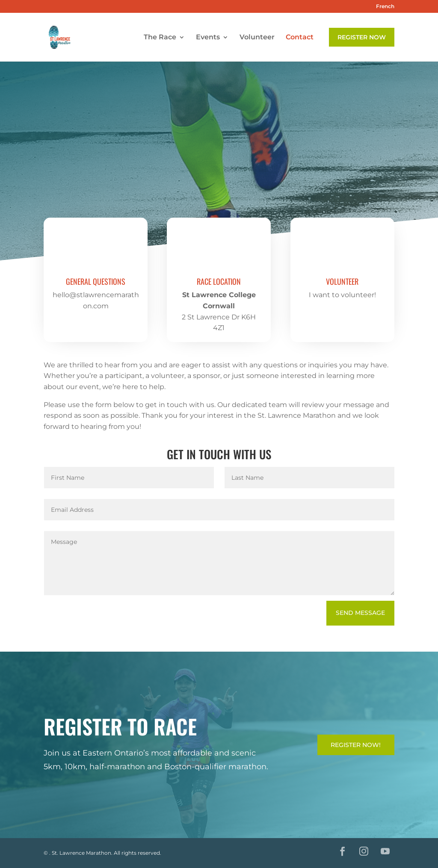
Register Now (362, 37)
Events (208, 38)
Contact (300, 38)
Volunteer (257, 38)
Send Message (360, 613)
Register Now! (356, 745)
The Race (160, 38)
